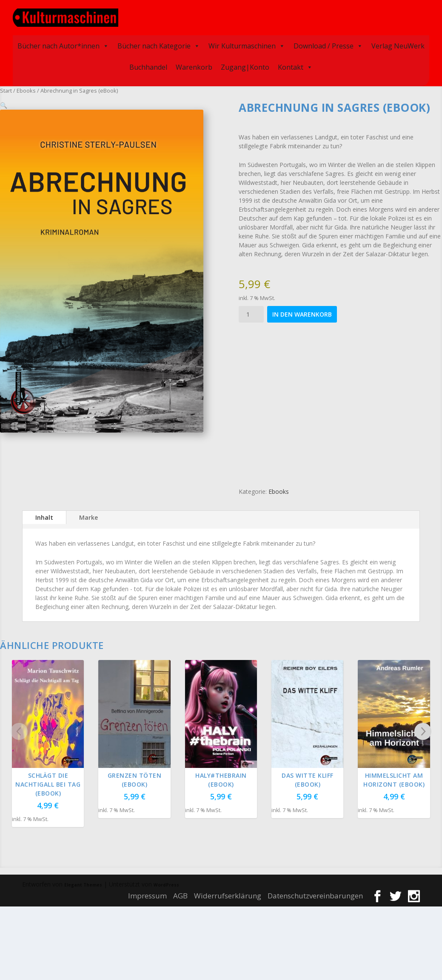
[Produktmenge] (251, 313)
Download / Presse (328, 45)
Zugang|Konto (245, 66)
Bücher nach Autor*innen (63, 45)
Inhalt (44, 516)
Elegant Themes (83, 884)
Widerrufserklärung (228, 894)
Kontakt (295, 66)
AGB (180, 894)
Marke (88, 516)
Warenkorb (194, 66)
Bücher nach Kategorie (159, 45)
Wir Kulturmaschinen (247, 45)
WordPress (166, 884)
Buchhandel (148, 66)
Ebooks (26, 89)
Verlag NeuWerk (398, 45)
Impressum (147, 894)
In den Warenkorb (302, 313)
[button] (190, 113)
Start (6, 89)
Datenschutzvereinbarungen (315, 894)
